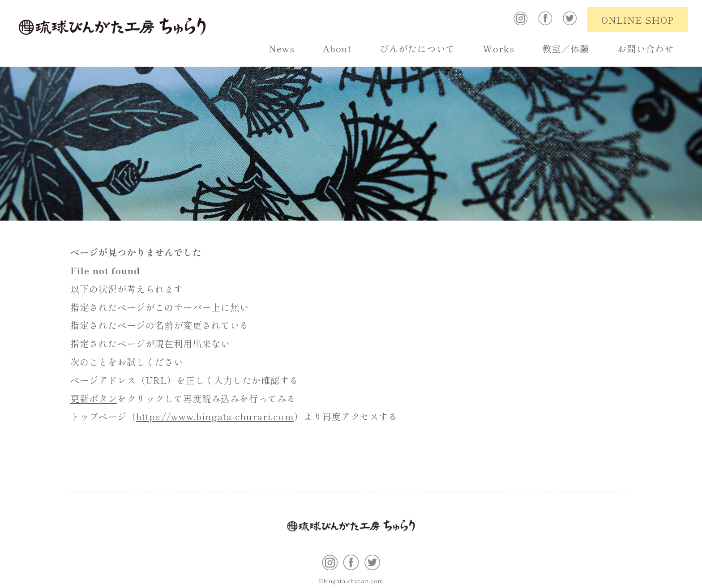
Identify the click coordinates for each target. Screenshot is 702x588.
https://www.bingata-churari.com (215, 416)
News (282, 48)
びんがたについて (417, 48)
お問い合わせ (646, 48)
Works (499, 48)
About (337, 48)
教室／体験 (566, 48)
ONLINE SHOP (638, 20)
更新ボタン (94, 398)
